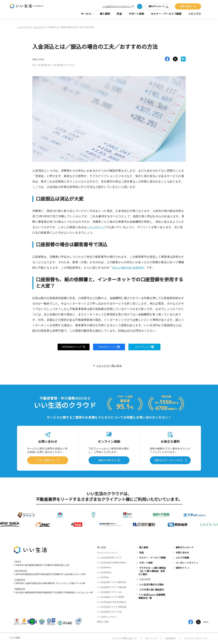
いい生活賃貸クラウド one (109, 592)
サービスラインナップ (107, 552)
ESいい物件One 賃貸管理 (129, 268)
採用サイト (181, 567)
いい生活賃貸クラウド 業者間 (111, 597)
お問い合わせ (188, 7)
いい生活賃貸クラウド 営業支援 (112, 587)
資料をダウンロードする (168, 460)
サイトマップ (151, 638)
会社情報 (171, 638)
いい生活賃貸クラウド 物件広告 (112, 582)
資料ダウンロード (159, 7)
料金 (119, 15)
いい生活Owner (104, 572)
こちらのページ (97, 227)
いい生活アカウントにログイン (117, 7)
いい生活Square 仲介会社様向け (112, 602)
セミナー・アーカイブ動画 (166, 15)
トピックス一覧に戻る (109, 366)
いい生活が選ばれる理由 (151, 584)
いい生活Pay (103, 577)
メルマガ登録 (182, 557)
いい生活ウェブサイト (107, 616)
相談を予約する (107, 460)
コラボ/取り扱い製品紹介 (152, 589)
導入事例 (105, 15)
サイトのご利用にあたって (125, 638)
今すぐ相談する (46, 460)
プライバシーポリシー (195, 638)
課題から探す (103, 621)
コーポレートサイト (186, 562)
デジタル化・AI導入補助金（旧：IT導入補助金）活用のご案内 (152, 570)
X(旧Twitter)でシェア (74, 347)
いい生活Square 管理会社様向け (112, 562)
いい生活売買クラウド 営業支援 (112, 606)
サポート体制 (136, 15)
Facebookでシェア (109, 347)
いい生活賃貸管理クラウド (109, 557)
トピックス (195, 15)
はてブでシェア (145, 347)
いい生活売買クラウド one (109, 611)
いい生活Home (104, 567)
